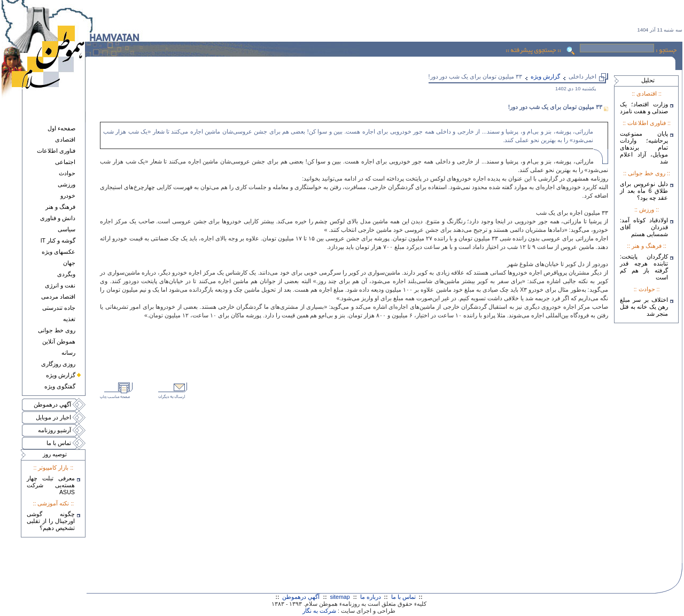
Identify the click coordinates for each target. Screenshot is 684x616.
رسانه (68, 353)
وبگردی (66, 274)
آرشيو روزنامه (55, 430)
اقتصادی (65, 139)
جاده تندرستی (59, 308)
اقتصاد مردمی (58, 297)
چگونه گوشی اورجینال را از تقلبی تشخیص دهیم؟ (51, 521)
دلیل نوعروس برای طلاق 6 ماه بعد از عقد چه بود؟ (644, 191)
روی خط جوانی (57, 330)
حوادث (67, 173)
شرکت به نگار (319, 611)
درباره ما (371, 597)
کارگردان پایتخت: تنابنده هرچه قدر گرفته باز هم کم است (644, 267)
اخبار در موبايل (53, 417)
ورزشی (67, 184)
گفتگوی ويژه (60, 386)
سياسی (67, 229)
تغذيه (69, 319)
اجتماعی (65, 162)
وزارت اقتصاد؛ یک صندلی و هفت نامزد (644, 108)
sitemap (340, 597)
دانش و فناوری (58, 218)
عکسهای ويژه (59, 252)
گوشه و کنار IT (58, 240)
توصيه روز (55, 454)
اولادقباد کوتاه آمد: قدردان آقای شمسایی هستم (644, 227)
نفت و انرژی (60, 285)
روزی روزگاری (58, 364)
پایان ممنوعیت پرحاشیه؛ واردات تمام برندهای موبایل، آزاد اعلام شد (644, 147)
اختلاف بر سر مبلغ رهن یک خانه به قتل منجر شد (644, 307)
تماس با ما (59, 443)
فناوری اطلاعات (56, 151)
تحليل (648, 80)
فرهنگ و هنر (60, 207)
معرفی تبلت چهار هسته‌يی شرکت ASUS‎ (51, 485)
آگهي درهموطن (52, 404)
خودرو (68, 196)
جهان (69, 263)
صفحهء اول (61, 128)
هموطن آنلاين (59, 341)
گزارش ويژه (61, 375)
